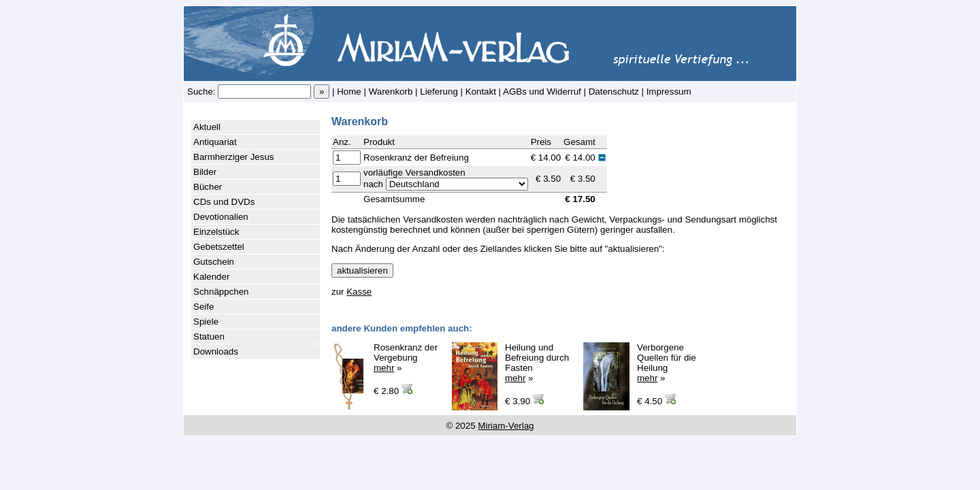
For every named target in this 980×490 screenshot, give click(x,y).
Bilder (205, 172)
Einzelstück (216, 232)
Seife (203, 307)
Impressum (669, 92)
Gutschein (214, 262)
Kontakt (481, 92)
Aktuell (207, 127)
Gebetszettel (219, 247)
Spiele (206, 322)
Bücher (208, 187)
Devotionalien (221, 217)
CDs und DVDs (224, 202)
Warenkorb (391, 92)
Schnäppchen (221, 292)
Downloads (216, 352)
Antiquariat (215, 142)
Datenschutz (614, 92)
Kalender (211, 277)
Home (349, 92)
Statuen (209, 337)
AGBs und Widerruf (542, 92)
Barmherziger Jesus (234, 157)
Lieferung (439, 92)
